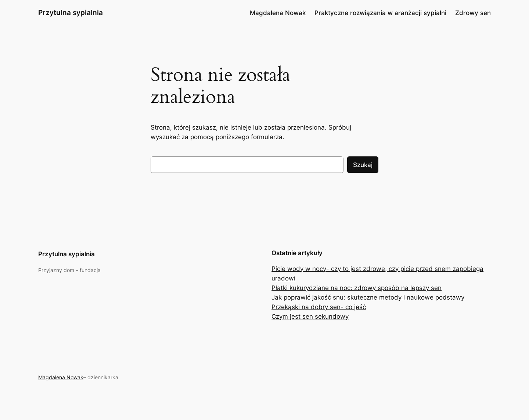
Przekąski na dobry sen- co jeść (319, 307)
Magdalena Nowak (61, 377)
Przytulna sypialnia (71, 12)
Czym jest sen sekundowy (310, 316)
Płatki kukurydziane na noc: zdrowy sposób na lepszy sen (357, 288)
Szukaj (363, 165)
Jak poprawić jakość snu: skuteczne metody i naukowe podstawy (368, 297)
